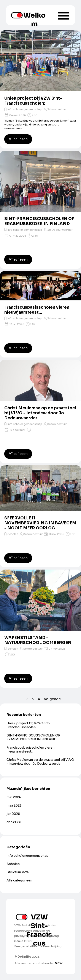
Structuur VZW (18, 872)
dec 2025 (14, 822)
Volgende (52, 699)
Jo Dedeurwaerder (60, 230)
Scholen (13, 534)
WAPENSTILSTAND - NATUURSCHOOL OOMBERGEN (38, 640)
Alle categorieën (19, 880)
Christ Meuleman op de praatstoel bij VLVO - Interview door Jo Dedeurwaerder (40, 413)
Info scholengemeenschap (25, 109)
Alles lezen (18, 139)
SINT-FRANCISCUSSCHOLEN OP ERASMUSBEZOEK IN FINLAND (39, 221)
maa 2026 (14, 805)
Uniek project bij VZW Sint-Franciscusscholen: (33, 101)
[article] (40, 89)
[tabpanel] (39, 941)
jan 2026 (13, 814)
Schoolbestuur (57, 109)
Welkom (34, 20)
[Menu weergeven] (64, 16)
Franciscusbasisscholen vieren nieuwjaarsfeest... (37, 310)
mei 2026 (14, 797)
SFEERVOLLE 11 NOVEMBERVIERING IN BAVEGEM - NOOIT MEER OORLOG (40, 523)
